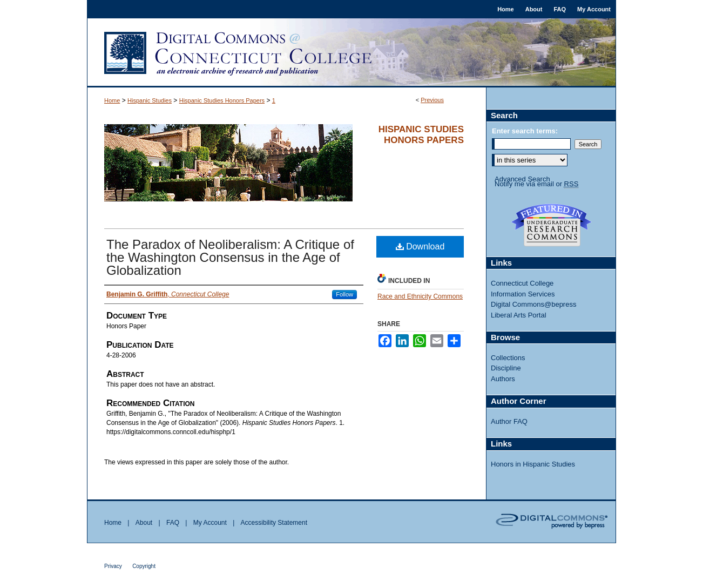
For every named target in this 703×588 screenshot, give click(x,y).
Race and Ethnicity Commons (420, 296)
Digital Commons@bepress (533, 304)
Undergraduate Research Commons (551, 225)
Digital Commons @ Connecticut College (351, 53)
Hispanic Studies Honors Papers (222, 100)
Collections (508, 358)
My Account (210, 523)
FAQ (173, 523)
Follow (344, 294)
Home (112, 100)
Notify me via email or (536, 184)
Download (420, 246)
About (144, 523)
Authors (503, 379)
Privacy (113, 566)
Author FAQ (509, 421)
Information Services (523, 294)
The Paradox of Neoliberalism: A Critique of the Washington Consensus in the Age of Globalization (230, 257)
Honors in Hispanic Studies (533, 464)
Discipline (506, 368)
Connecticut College (522, 283)
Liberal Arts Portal (519, 315)
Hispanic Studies (150, 100)
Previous (432, 100)
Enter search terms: (525, 131)
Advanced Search (522, 179)
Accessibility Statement (274, 523)
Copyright (144, 566)
